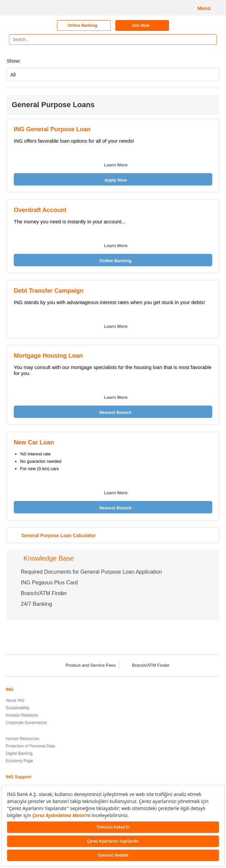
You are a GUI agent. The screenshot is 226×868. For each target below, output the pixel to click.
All (13, 75)
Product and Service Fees (86, 665)
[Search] (209, 40)
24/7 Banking (36, 604)
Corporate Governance (26, 723)
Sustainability (18, 708)
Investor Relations (22, 715)
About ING (15, 701)
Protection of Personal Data (30, 746)
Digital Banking (19, 753)
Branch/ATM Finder (44, 593)
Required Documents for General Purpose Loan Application (91, 572)
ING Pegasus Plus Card (49, 583)
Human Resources (22, 739)
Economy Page (19, 761)
